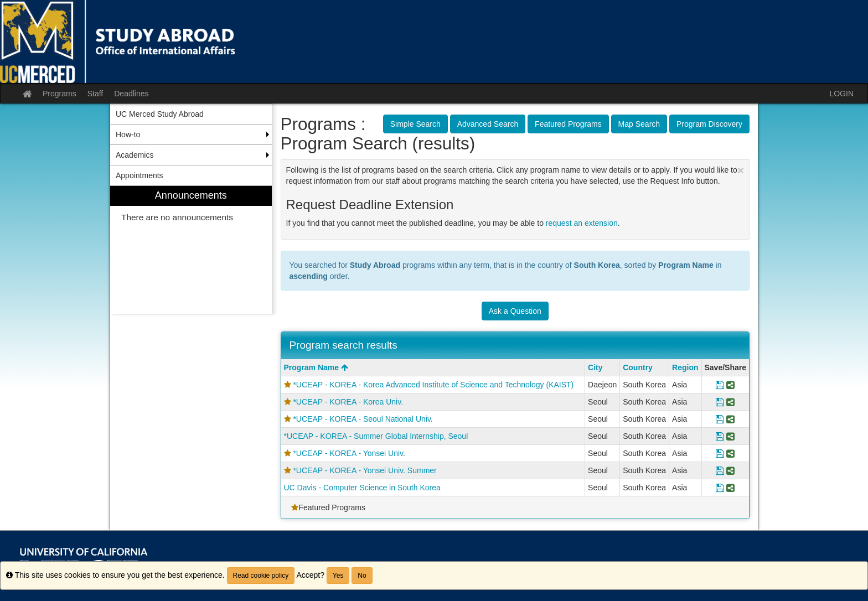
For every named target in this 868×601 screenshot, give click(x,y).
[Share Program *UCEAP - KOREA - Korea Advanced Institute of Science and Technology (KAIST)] (730, 385)
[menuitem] (191, 250)
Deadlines (131, 94)
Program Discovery (709, 124)
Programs (60, 94)
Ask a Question (515, 311)
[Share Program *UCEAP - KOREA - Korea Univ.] (730, 402)
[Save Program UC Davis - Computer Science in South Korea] (720, 488)
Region (685, 367)
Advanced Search (488, 124)
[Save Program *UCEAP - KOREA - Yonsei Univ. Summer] (720, 470)
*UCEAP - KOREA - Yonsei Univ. (349, 453)
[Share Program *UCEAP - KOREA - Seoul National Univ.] (730, 419)
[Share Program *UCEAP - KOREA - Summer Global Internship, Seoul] (730, 436)
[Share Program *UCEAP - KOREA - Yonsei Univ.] (730, 453)
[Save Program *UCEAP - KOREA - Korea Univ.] (720, 402)
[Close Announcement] (741, 170)
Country (638, 367)
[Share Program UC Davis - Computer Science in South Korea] (730, 488)
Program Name (316, 367)
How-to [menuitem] (128, 134)
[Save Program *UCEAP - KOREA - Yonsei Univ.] (720, 453)
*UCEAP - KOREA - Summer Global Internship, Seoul (376, 436)
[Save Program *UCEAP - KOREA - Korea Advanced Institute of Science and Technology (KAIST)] (720, 385)
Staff (95, 94)
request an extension (582, 223)
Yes (338, 576)
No (362, 576)
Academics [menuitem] (135, 155)
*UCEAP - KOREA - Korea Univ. (348, 402)
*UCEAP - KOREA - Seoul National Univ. (363, 419)
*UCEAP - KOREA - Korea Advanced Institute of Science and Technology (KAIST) (433, 385)
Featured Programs (568, 124)
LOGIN (841, 94)
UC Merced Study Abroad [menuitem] (160, 114)
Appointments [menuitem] (139, 175)
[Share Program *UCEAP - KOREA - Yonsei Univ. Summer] (730, 470)
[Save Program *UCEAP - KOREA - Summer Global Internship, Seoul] (720, 436)
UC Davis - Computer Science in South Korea (362, 488)
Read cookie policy (261, 576)
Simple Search (415, 124)
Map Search (639, 124)
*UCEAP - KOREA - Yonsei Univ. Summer (365, 470)
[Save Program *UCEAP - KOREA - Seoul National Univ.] (720, 419)
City (595, 367)
